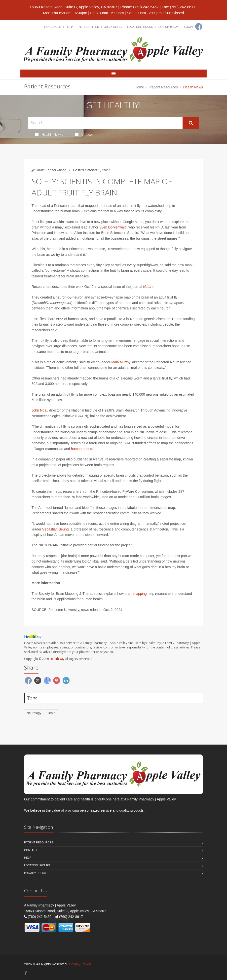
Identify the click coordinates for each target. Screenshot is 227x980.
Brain (51, 713)
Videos (84, 134)
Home (139, 87)
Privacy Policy (35, 873)
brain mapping (136, 594)
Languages (52, 27)
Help (69, 27)
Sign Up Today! (169, 27)
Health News (49, 134)
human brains (82, 449)
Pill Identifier (88, 27)
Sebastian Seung (56, 529)
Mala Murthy (121, 362)
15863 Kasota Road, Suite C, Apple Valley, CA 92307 (73, 7)
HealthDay (57, 659)
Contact (31, 850)
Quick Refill (113, 27)
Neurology (34, 713)
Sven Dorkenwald (113, 227)
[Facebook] (199, 27)
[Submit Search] (191, 123)
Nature (148, 287)
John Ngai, (40, 410)
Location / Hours (140, 27)
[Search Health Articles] (105, 123)
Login (189, 27)
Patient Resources (164, 87)
